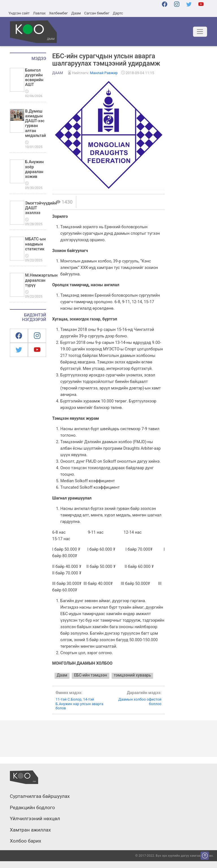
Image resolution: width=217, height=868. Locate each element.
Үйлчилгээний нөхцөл (35, 819)
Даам (76, 13)
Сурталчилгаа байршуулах (40, 796)
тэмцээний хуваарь (133, 675)
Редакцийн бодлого (32, 808)
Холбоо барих (26, 841)
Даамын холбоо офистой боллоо (135, 698)
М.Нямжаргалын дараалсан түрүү (41, 280)
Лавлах (39, 13)
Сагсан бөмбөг (97, 13)
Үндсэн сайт (19, 13)
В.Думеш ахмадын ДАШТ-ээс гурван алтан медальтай (36, 123)
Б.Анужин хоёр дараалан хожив (34, 169)
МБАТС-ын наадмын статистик (35, 244)
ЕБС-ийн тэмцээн (91, 675)
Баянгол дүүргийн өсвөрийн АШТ (34, 78)
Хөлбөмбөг (58, 13)
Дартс (118, 13)
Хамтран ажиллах (30, 830)
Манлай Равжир (104, 73)
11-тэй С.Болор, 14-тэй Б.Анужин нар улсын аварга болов (82, 701)
